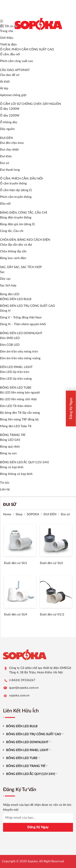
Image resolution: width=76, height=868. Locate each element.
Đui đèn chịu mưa (12, 143)
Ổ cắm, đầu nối (10, 54)
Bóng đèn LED (10, 294)
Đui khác (6, 156)
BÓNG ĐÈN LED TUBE (16, 388)
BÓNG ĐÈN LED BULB (16, 299)
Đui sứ (5, 163)
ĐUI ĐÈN (6, 138)
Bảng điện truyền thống (16, 218)
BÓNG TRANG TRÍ (13, 435)
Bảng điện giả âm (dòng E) (17, 224)
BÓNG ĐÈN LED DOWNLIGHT (21, 333)
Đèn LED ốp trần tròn (15, 372)
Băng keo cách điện (13, 258)
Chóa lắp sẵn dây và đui (16, 245)
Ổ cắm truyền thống (13, 183)
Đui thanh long (10, 170)
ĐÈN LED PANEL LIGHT (16, 367)
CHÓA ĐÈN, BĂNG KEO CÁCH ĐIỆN (25, 240)
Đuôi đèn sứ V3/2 (52, 615)
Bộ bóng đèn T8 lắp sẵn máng (20, 413)
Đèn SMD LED (10, 338)
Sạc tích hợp (8, 285)
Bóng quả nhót (10, 447)
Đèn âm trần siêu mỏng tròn (19, 352)
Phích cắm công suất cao (17, 61)
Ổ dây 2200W (10, 116)
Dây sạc (5, 279)
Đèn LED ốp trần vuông (16, 379)
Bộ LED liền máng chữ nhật (18, 399)
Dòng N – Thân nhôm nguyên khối (23, 324)
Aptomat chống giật (13, 95)
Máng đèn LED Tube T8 (16, 426)
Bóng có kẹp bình (12, 467)
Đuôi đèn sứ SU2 (51, 563)
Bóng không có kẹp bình (16, 474)
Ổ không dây (9, 122)
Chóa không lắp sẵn (13, 251)
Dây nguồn (7, 129)
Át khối (5, 82)
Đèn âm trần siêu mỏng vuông (20, 358)
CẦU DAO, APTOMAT (15, 70)
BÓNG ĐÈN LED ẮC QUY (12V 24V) (24, 462)
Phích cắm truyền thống (16, 197)
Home (7, 514)
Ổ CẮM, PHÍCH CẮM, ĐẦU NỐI (21, 179)
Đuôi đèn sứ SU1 (16, 563)
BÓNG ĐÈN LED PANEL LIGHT (29, 750)
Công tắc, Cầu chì (12, 231)
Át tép (4, 88)
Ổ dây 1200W (10, 109)
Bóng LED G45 (10, 440)
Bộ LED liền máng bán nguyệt (20, 393)
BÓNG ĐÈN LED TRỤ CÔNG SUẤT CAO (27, 306)
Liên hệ (5, 489)
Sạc (2, 272)
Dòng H (5, 311)
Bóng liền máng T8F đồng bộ (19, 420)
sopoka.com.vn (19, 696)
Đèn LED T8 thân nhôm (16, 406)
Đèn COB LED (10, 345)
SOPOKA (33, 514)
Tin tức (5, 483)
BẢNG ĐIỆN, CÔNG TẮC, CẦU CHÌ (24, 213)
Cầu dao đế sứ (10, 75)
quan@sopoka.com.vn (24, 688)
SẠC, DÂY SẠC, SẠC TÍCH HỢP (21, 267)
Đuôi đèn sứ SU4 (16, 615)
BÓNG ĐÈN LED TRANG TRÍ (27, 766)
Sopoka (33, 861)
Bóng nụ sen (8, 453)
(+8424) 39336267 (22, 680)
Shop (19, 514)
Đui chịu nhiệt (9, 150)
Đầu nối (5, 204)
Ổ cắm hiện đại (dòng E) (16, 190)
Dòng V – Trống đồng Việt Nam (21, 318)
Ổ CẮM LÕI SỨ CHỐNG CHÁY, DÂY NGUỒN (30, 104)
